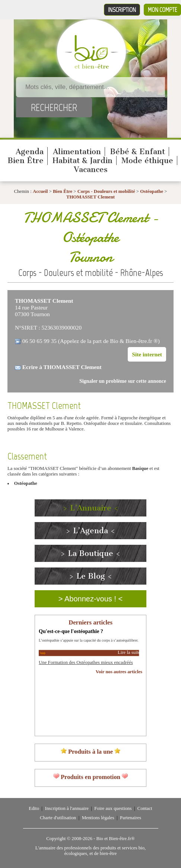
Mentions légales (98, 818)
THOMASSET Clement (90, 197)
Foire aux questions (113, 808)
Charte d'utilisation (58, 818)
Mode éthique (147, 160)
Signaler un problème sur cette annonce (123, 381)
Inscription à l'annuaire (66, 808)
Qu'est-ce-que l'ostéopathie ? (71, 631)
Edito (34, 808)
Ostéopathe (152, 191)
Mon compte (162, 10)
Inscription (122, 10)
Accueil (40, 191)
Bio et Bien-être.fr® (115, 839)
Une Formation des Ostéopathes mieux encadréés (86, 662)
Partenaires (131, 818)
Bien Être (26, 160)
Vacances (91, 169)
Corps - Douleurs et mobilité (107, 191)
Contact (145, 808)
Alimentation (77, 152)
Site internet (147, 354)
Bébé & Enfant (137, 152)
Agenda (30, 152)
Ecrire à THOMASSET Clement (62, 367)
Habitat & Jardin (82, 160)
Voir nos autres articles (119, 672)
